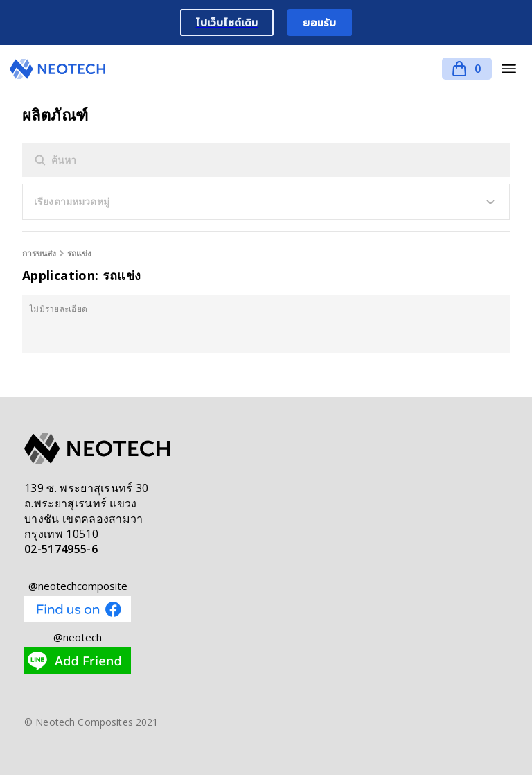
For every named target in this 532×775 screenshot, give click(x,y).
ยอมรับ (319, 23)
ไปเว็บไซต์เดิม (227, 23)
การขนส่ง (39, 253)
